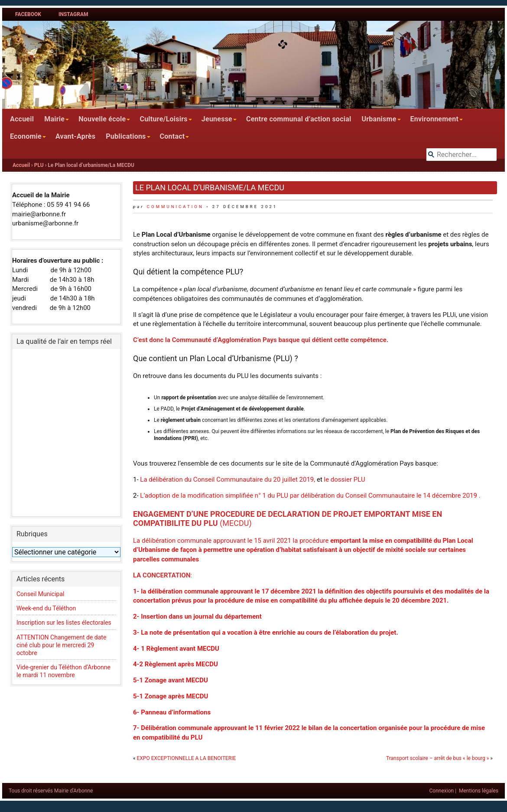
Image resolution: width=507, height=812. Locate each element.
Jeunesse (217, 119)
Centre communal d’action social (299, 119)
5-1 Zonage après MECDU (171, 696)
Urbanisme (379, 119)
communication (175, 207)
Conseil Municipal (40, 594)
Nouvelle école (102, 119)
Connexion (442, 791)
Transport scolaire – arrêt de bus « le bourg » (437, 758)
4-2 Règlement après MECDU (175, 664)
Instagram (73, 14)
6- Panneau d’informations (172, 712)
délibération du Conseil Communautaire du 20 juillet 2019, (233, 479)
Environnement (435, 119)
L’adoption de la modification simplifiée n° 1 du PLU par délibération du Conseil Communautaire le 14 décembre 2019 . (310, 496)
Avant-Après (75, 136)
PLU (39, 165)
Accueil (22, 119)
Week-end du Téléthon (46, 608)
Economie (26, 136)
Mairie (54, 119)
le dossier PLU (345, 479)
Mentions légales (479, 791)
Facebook (28, 14)
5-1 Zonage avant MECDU (171, 680)
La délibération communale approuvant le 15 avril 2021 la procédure (303, 550)
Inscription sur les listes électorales (64, 623)
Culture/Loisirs (163, 119)
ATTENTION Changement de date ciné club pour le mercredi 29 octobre (61, 645)
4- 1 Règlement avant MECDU (176, 649)
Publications (126, 136)
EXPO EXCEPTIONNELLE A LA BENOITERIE (187, 758)
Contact (172, 136)
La (144, 479)
